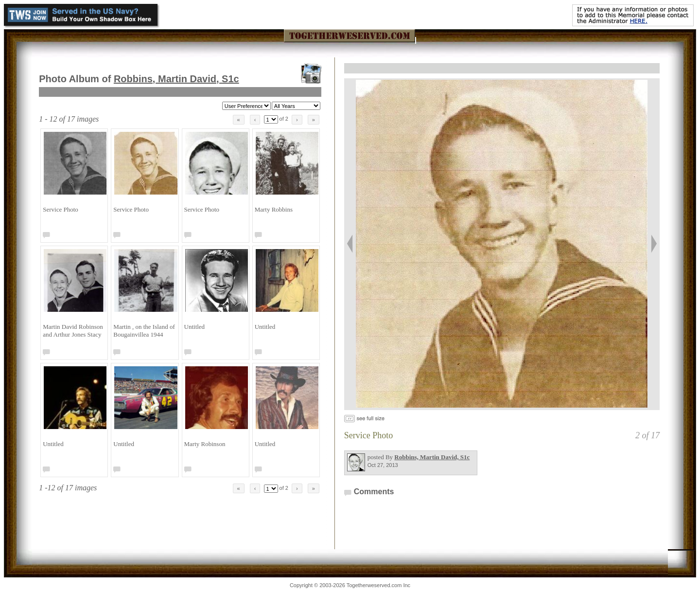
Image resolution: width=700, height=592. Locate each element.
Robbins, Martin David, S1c (176, 79)
